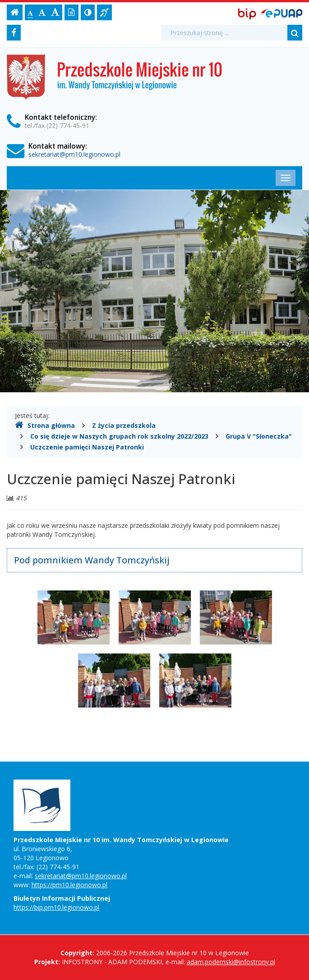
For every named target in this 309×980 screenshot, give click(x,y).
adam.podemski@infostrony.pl (231, 962)
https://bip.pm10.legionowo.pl (56, 907)
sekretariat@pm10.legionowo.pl (74, 154)
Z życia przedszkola (124, 425)
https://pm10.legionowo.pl (69, 885)
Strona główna (45, 425)
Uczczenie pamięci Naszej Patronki (87, 447)
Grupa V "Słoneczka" (259, 436)
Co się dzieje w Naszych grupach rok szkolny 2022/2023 (119, 436)
